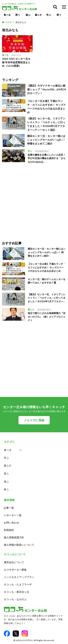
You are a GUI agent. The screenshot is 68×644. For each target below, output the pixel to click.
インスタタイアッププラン (19, 577)
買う (18, 15)
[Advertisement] (34, 200)
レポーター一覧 (13, 515)
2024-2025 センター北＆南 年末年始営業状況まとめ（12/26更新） (16, 62)
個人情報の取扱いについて (19, 545)
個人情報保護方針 (14, 537)
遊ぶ (28, 15)
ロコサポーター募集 (15, 570)
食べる (7, 15)
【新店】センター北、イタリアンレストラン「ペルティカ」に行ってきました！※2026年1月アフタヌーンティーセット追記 (46, 124)
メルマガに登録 (34, 420)
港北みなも (21, 22)
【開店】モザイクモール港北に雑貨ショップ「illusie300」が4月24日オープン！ (47, 89)
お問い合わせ (11, 523)
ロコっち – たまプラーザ (18, 584)
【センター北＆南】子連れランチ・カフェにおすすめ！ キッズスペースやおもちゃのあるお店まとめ (47, 107)
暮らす (38, 15)
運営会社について (14, 562)
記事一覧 (9, 508)
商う (59, 15)
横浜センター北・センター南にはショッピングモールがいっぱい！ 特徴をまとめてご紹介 (46, 140)
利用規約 (9, 530)
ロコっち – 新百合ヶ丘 (17, 592)
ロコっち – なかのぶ (15, 599)
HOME (8, 22)
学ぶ (49, 15)
